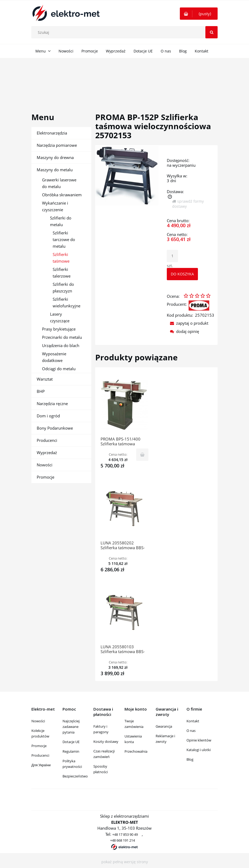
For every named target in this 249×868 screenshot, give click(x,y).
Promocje (45, 477)
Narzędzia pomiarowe (57, 145)
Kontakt (193, 721)
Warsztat (45, 379)
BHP (41, 391)
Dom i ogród (48, 416)
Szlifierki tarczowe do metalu (64, 239)
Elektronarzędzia (52, 133)
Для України (41, 765)
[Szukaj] (211, 32)
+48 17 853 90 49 (125, 834)
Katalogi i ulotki (199, 750)
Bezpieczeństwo (75, 776)
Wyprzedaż (47, 453)
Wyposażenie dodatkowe (54, 357)
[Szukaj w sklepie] (126, 32)
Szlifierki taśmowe (61, 258)
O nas (191, 731)
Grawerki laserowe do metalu (59, 183)
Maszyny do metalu (55, 170)
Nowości (45, 465)
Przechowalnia (136, 751)
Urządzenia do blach (61, 345)
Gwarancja (164, 726)
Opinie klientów (199, 740)
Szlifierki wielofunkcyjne (67, 302)
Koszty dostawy (106, 741)
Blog (190, 759)
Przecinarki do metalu (62, 337)
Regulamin (71, 751)
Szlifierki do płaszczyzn (63, 288)
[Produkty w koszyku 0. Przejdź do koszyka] (199, 14)
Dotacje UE (71, 742)
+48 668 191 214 (123, 840)
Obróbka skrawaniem (62, 195)
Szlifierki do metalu (61, 221)
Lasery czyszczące (60, 317)
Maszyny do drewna (55, 157)
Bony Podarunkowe (55, 428)
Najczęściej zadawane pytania (71, 727)
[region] (124, 79)
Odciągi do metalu (59, 369)
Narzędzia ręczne (52, 404)
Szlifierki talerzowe (62, 273)
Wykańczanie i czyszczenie (55, 206)
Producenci (47, 440)
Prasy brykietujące (59, 329)
